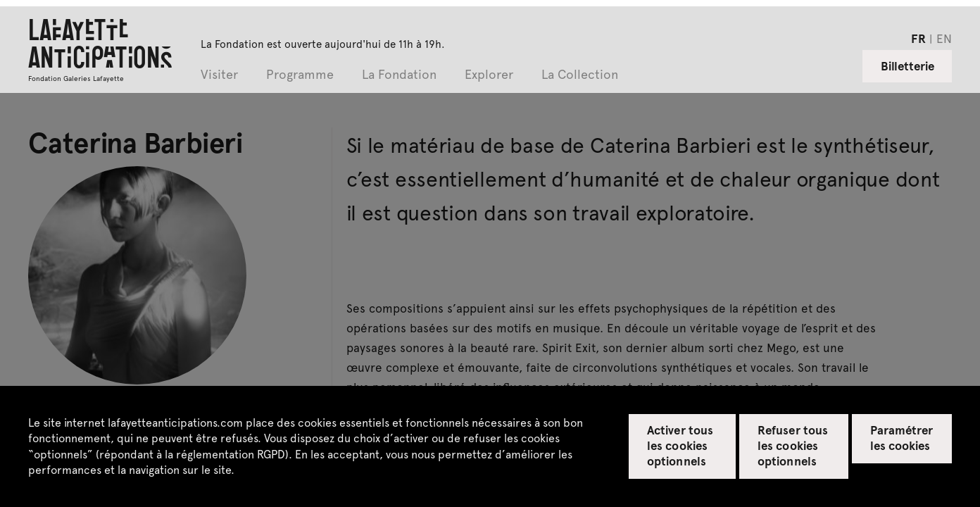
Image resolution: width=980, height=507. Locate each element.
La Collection (580, 75)
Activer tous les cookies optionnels (680, 445)
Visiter (219, 75)
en (944, 38)
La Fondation (399, 75)
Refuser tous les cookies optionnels (792, 445)
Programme (300, 75)
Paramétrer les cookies (902, 437)
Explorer (489, 75)
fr (918, 38)
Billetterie (907, 65)
